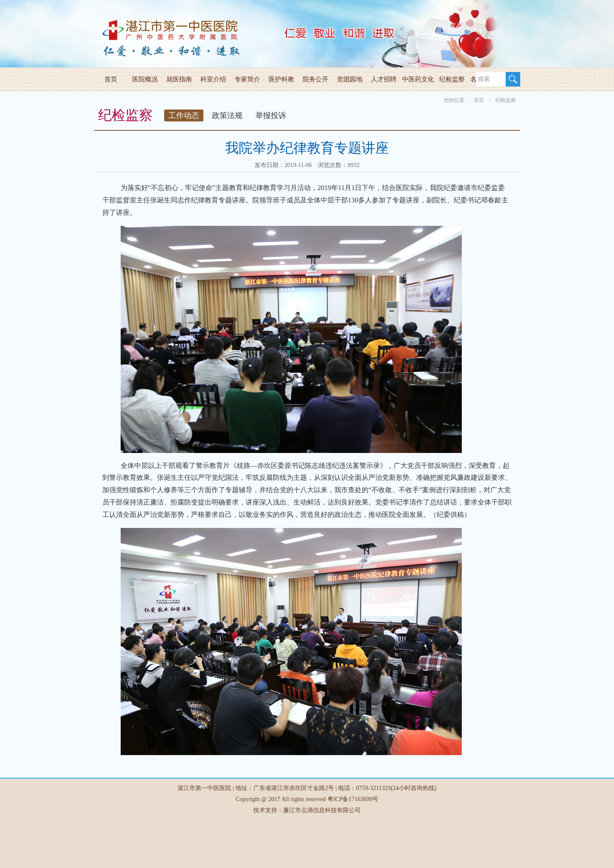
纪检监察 (452, 79)
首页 (111, 79)
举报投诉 (271, 115)
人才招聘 (384, 79)
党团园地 (350, 79)
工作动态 (184, 115)
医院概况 (145, 79)
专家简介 (247, 79)
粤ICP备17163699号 (353, 799)
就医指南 (179, 79)
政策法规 (227, 115)
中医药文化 (418, 79)
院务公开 (316, 79)
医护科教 (281, 79)
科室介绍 (213, 79)
